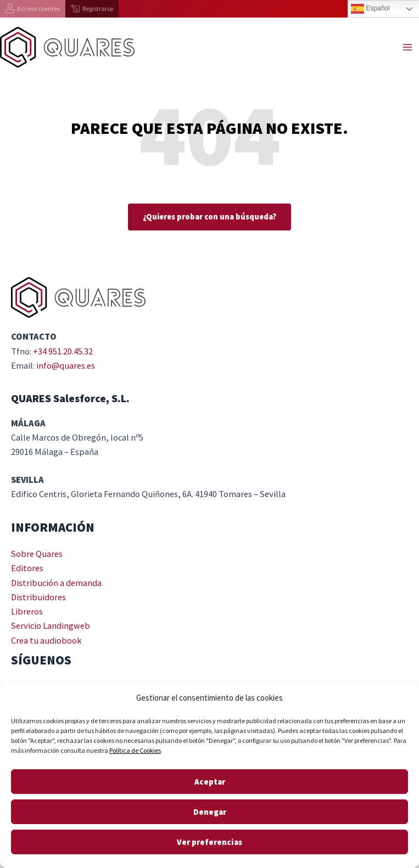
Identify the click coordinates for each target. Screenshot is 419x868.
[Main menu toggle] (407, 47)
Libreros (27, 611)
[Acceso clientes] (33, 9)
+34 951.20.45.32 (63, 351)
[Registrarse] (92, 9)
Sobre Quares (37, 554)
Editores (27, 568)
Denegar (210, 812)
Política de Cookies (135, 750)
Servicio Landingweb (51, 625)
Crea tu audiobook (46, 640)
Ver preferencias (209, 842)
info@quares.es (66, 365)
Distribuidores (38, 597)
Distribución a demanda (56, 583)
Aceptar (210, 782)
